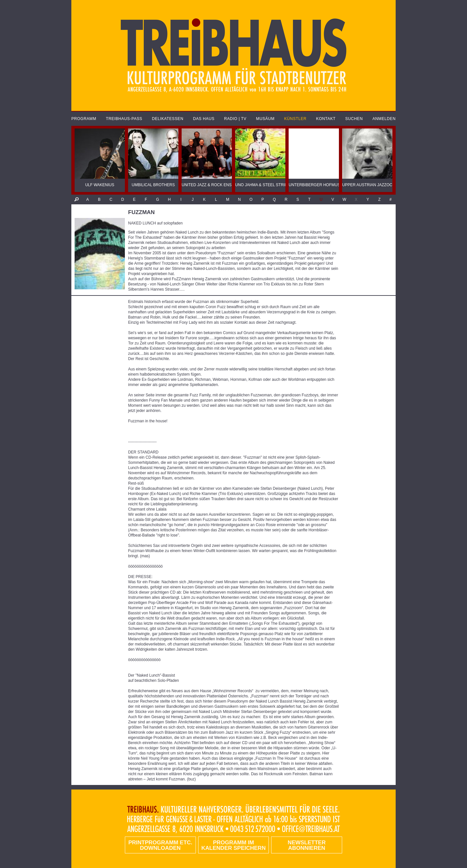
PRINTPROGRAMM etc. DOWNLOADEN (160, 845)
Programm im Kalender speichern (233, 845)
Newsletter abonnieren (307, 845)
